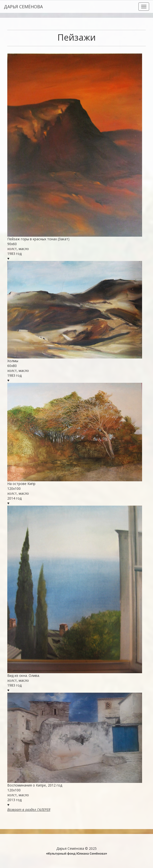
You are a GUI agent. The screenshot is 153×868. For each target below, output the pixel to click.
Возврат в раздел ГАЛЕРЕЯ (29, 810)
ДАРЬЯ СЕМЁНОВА (23, 7)
